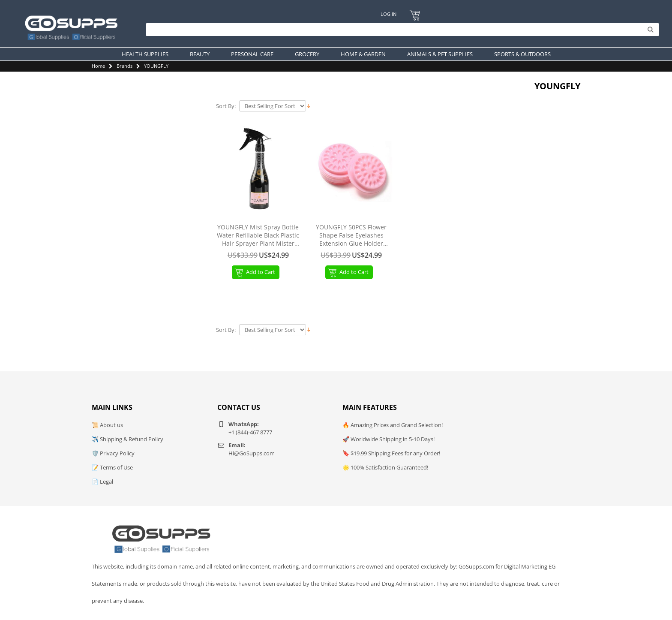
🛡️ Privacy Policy (113, 453)
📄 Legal (102, 482)
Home (98, 66)
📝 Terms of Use (112, 467)
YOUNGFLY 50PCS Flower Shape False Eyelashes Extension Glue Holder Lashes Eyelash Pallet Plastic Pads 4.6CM (351, 236)
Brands (124, 66)
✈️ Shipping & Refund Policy (127, 439)
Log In (388, 14)
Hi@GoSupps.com (252, 453)
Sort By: (226, 106)
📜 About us (107, 425)
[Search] (400, 30)
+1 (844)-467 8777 (250, 432)
